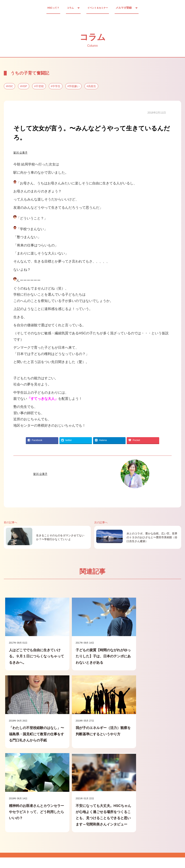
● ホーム (13, 825)
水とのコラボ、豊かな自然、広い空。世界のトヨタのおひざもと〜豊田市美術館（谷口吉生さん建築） (152, 537)
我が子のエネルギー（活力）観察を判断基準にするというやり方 (32, 731)
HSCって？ (51, 8)
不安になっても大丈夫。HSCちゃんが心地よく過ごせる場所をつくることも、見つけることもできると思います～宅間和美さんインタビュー (150, 737)
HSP (24, 86)
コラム (70, 8)
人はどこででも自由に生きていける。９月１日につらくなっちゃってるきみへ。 (32, 652)
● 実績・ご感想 (64, 825)
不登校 (40, 86)
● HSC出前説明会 (115, 825)
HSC (10, 86)
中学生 (56, 86)
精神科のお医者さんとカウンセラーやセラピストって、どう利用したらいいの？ (91, 731)
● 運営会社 (36, 825)
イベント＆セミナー (99, 8)
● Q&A (88, 825)
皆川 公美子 (20, 153)
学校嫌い (74, 86)
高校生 (92, 86)
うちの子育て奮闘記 (30, 73)
